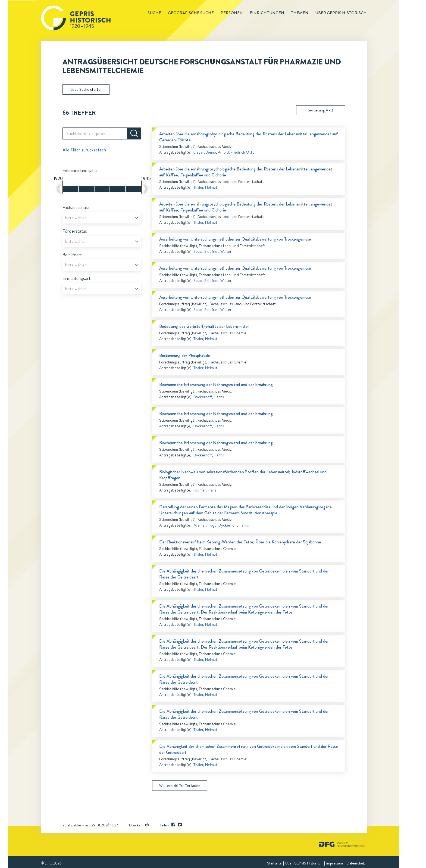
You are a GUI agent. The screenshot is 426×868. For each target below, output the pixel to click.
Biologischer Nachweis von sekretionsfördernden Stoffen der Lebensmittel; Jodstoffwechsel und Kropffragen (243, 475)
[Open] (137, 218)
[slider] (60, 189)
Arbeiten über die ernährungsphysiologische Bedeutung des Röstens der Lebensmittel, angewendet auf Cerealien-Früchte (249, 137)
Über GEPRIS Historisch (304, 863)
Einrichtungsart (76, 278)
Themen (300, 13)
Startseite (274, 863)
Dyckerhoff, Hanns (209, 397)
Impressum (335, 863)
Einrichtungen (267, 13)
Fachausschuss (76, 207)
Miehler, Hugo (205, 525)
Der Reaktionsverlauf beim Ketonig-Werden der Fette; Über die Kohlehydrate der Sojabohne (240, 542)
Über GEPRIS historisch (341, 13)
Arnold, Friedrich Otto (236, 152)
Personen (232, 13)
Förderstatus (75, 231)
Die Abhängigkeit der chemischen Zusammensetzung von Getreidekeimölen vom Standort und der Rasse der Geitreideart (244, 574)
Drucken (139, 825)
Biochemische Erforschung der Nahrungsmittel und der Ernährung (216, 385)
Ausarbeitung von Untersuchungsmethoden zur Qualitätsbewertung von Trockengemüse (235, 239)
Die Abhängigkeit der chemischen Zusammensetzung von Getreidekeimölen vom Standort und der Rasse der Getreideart (244, 679)
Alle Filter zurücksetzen (84, 150)
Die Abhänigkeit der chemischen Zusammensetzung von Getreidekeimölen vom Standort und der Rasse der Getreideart (249, 749)
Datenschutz (356, 863)
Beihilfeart (72, 255)
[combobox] (102, 218)
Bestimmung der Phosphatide (185, 355)
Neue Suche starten (86, 89)
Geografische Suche (191, 13)
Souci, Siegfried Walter (212, 251)
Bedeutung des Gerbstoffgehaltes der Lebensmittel (204, 326)
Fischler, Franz (205, 490)
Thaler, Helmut (205, 187)
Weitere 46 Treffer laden (180, 786)
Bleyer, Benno (205, 152)
